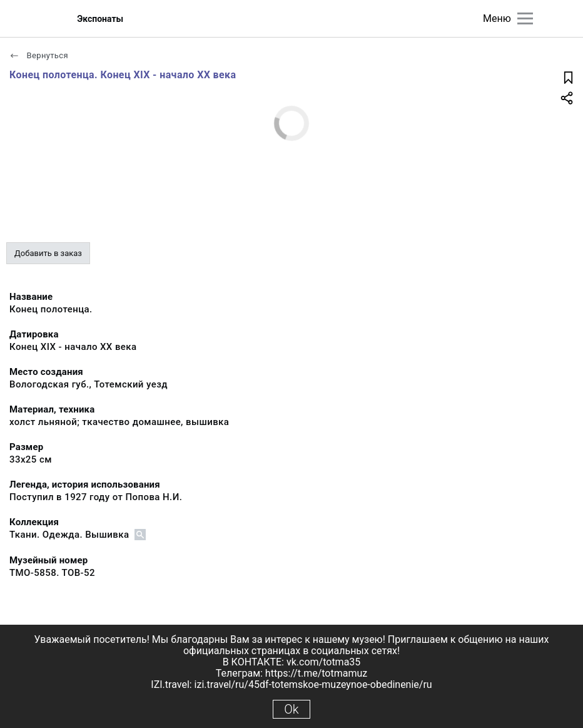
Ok (291, 709)
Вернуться (39, 55)
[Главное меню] (525, 18)
